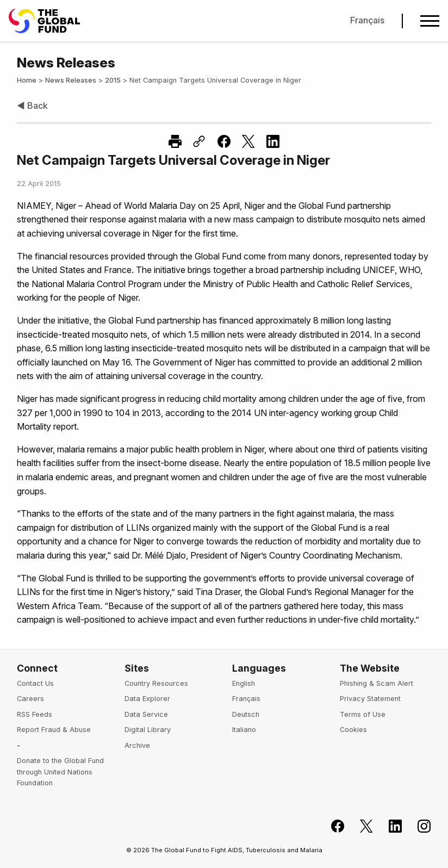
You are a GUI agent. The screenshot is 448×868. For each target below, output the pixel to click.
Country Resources (156, 683)
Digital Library (148, 730)
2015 (113, 80)
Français (367, 20)
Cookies (353, 730)
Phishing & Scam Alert (377, 683)
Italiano (244, 730)
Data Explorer (147, 699)
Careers (30, 699)
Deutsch (246, 714)
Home (27, 80)
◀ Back (32, 106)
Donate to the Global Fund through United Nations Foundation (60, 772)
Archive (137, 745)
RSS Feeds (35, 714)
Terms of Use (363, 714)
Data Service (146, 714)
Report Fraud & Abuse (54, 730)
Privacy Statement (370, 699)
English (244, 683)
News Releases (71, 80)
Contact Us (35, 683)
